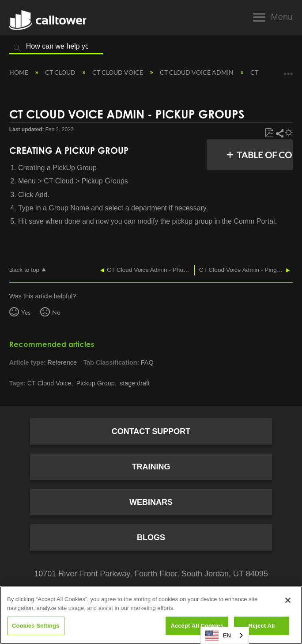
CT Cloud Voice (118, 72)
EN (218, 636)
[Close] (288, 600)
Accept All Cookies (197, 626)
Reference (62, 362)
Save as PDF (269, 133)
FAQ (147, 362)
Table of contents (266, 155)
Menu (282, 17)
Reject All (261, 626)
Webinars (151, 502)
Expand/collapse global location (288, 70)
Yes (26, 312)
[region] (151, 615)
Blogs (151, 537)
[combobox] (225, 635)
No (56, 312)
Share (279, 133)
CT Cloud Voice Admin (197, 72)
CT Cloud (61, 72)
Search (17, 48)
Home (19, 72)
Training (151, 467)
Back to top (24, 270)
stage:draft (135, 383)
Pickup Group (96, 383)
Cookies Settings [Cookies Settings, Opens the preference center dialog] (36, 626)
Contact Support (151, 431)
